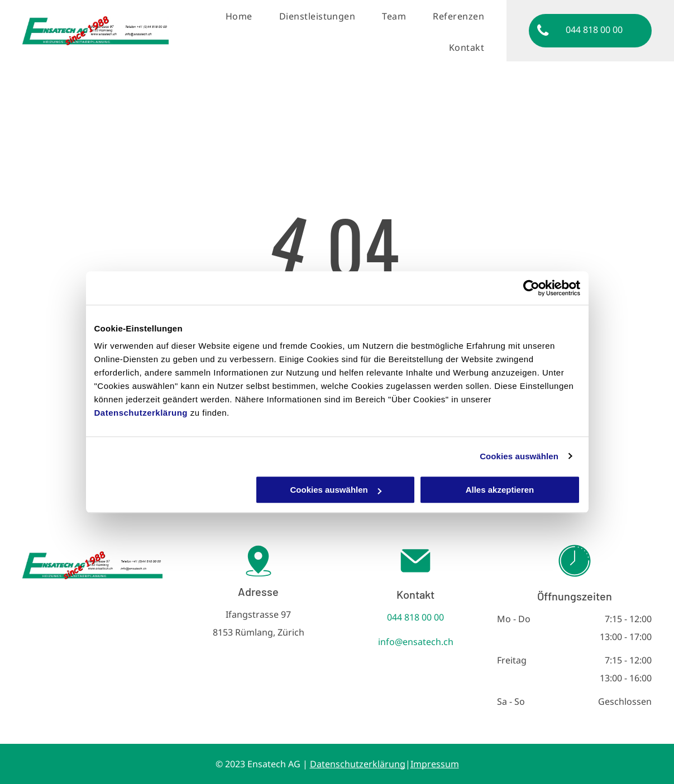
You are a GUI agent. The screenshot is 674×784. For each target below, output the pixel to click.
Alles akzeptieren (500, 490)
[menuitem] (242, 16)
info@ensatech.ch (416, 642)
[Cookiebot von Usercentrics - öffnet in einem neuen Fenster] (531, 288)
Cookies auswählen (519, 456)
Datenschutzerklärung (141, 413)
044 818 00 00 (415, 617)
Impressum (435, 764)
